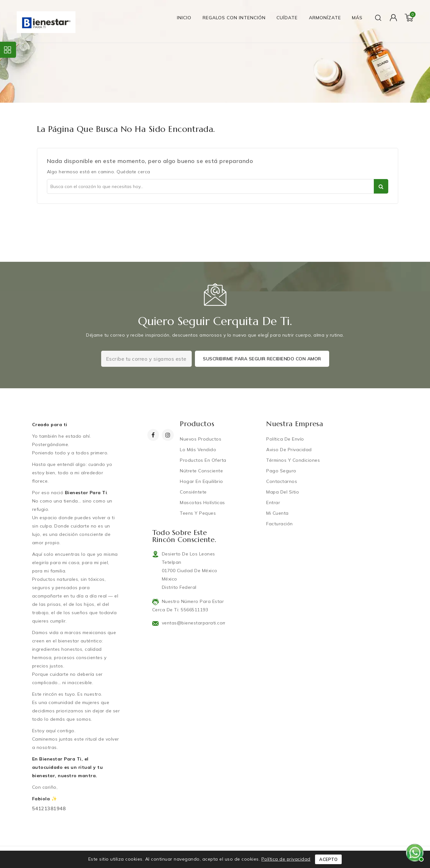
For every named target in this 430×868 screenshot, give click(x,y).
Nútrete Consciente (202, 471)
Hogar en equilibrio (202, 481)
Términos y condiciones (293, 460)
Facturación (280, 524)
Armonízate (325, 18)
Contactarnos (282, 481)
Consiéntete (194, 492)
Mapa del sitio (283, 492)
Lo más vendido (198, 450)
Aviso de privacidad (289, 450)
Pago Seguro (282, 471)
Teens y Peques (198, 513)
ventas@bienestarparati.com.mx (198, 623)
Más (357, 18)
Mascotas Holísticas (203, 503)
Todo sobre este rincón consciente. (184, 536)
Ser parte (381, 186)
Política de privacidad (286, 859)
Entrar (273, 503)
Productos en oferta (203, 460)
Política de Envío (285, 439)
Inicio (184, 18)
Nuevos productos (201, 439)
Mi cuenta (278, 513)
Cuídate (287, 18)
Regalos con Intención (234, 18)
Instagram (169, 435)
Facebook (154, 435)
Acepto (328, 859)
